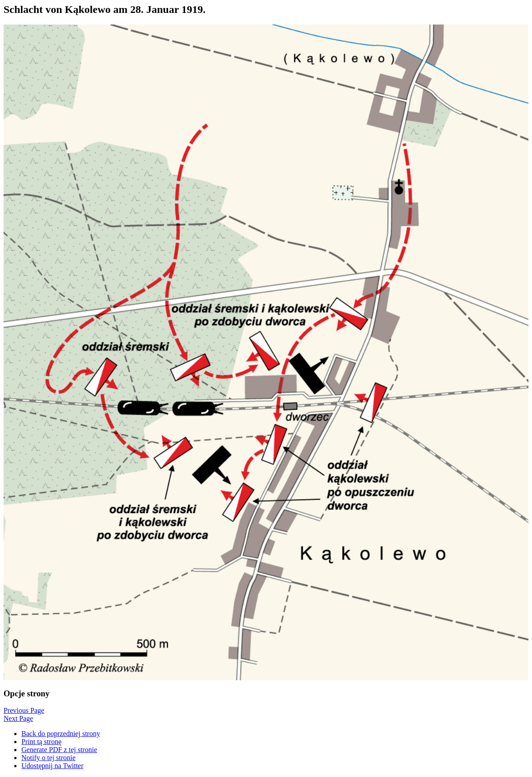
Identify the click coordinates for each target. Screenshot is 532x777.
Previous (24, 710)
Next (18, 718)
